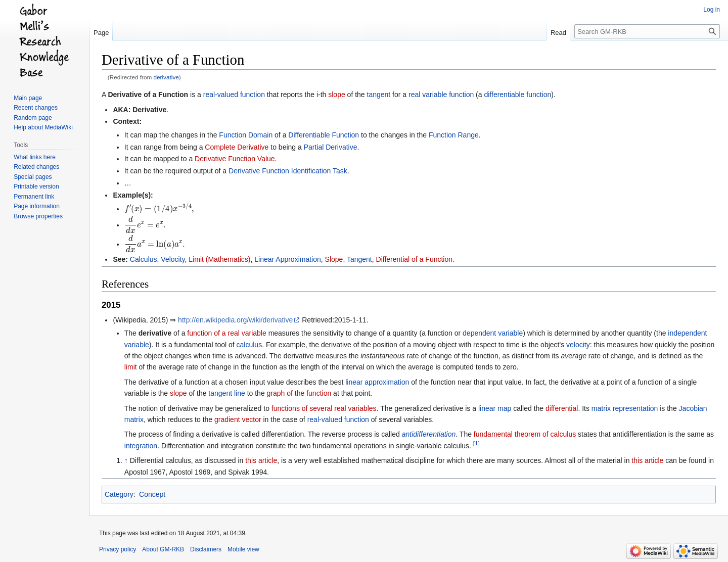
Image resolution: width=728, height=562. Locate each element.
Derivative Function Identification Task (288, 171)
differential (562, 408)
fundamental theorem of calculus (525, 434)
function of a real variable (226, 333)
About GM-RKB (163, 549)
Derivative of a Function (148, 95)
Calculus (144, 259)
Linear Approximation (288, 259)
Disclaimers (206, 549)
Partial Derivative (331, 147)
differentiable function (517, 95)
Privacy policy (118, 549)
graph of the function (299, 393)
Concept (152, 494)
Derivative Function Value (235, 159)
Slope (334, 259)
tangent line (226, 393)
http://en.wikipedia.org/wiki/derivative (235, 320)
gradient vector (238, 419)
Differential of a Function (415, 259)
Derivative (149, 110)
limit (131, 367)
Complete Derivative (237, 147)
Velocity (173, 259)
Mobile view (243, 549)
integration (141, 446)
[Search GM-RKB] (647, 31)
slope (336, 95)
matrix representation (625, 408)
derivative (166, 77)
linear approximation (377, 382)
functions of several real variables (324, 408)
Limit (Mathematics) (219, 259)
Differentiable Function (324, 135)
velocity (578, 345)
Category (119, 494)
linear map (495, 408)
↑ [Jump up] (126, 460)
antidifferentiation (429, 434)
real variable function (441, 95)
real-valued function (234, 95)
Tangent (359, 259)
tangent (379, 95)
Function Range (454, 135)
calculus (249, 345)
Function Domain (246, 135)
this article (261, 460)
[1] (476, 443)
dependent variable (493, 333)
